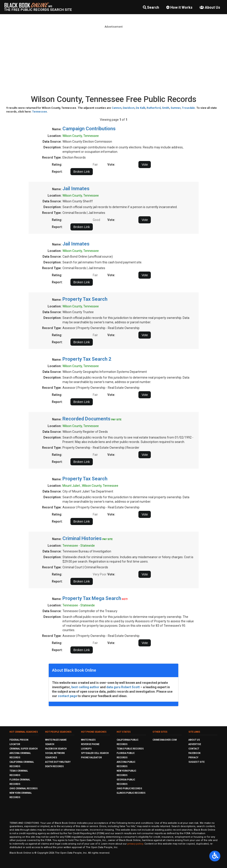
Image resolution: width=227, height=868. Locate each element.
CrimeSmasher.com (165, 740)
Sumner (176, 108)
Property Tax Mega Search (92, 598)
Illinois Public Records (131, 793)
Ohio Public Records (129, 788)
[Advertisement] (114, 60)
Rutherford (154, 108)
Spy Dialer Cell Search (95, 753)
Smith (166, 108)
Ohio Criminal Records (24, 788)
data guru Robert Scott (123, 687)
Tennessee (40, 112)
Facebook (194, 753)
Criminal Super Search (24, 749)
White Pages (88, 740)
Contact (194, 749)
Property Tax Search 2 (87, 359)
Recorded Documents (86, 419)
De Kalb (141, 108)
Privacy (193, 758)
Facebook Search (56, 749)
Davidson (129, 108)
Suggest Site (197, 762)
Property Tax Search (85, 299)
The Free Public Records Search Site (38, 10)
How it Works (179, 7)
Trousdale (188, 108)
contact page (67, 696)
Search (151, 7)
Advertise (195, 744)
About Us (210, 7)
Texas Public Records (130, 749)
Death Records (54, 766)
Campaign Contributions (89, 129)
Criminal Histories (82, 538)
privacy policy (135, 844)
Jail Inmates (76, 189)
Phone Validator (91, 758)
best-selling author (85, 687)
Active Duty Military (58, 762)
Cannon (116, 108)
